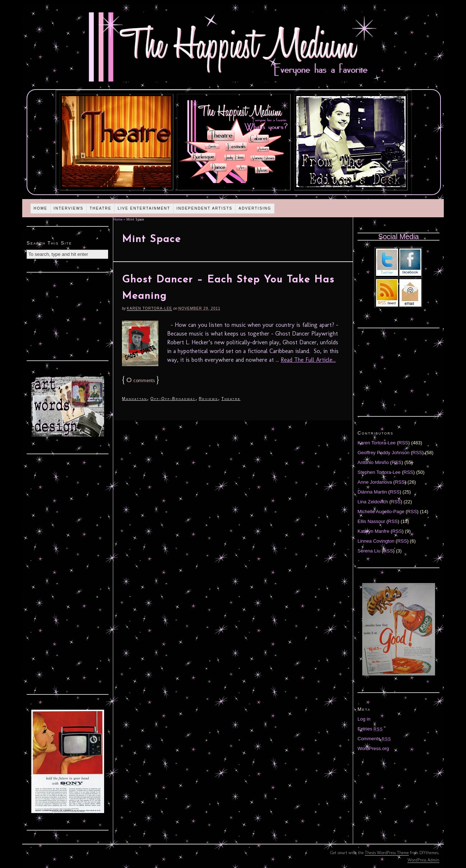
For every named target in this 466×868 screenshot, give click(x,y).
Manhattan (135, 399)
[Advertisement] (68, 316)
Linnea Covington (376, 541)
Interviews (68, 208)
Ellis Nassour (371, 521)
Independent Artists (205, 208)
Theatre (100, 208)
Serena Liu (369, 551)
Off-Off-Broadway (173, 399)
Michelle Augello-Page (381, 512)
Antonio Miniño (373, 462)
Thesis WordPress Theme (387, 853)
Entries (370, 729)
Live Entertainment (144, 208)
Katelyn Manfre (373, 531)
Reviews (208, 399)
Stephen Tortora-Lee (379, 472)
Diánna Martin (372, 492)
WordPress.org (373, 748)
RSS (404, 443)
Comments (374, 739)
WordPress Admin (423, 860)
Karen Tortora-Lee (149, 308)
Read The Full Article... (308, 360)
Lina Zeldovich (373, 502)
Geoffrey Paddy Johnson (384, 453)
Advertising (255, 208)
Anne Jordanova (375, 482)
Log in (364, 719)
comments (141, 381)
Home (40, 208)
